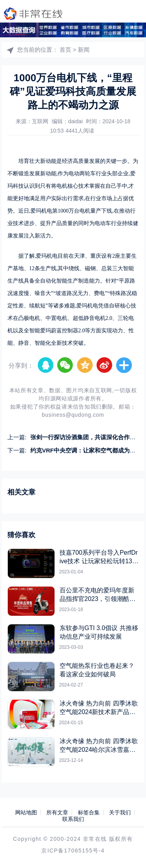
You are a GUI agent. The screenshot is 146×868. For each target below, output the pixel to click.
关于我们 (120, 812)
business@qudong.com (73, 415)
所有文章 (57, 812)
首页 (65, 50)
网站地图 (26, 812)
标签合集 (89, 812)
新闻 (84, 50)
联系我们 (73, 819)
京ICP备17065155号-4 (73, 851)
